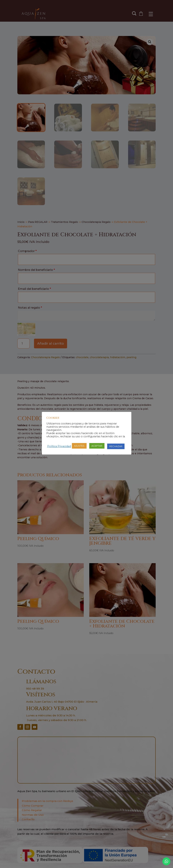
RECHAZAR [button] (116, 446)
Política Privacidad (59, 446)
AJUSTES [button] (79, 446)
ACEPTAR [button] (97, 446)
